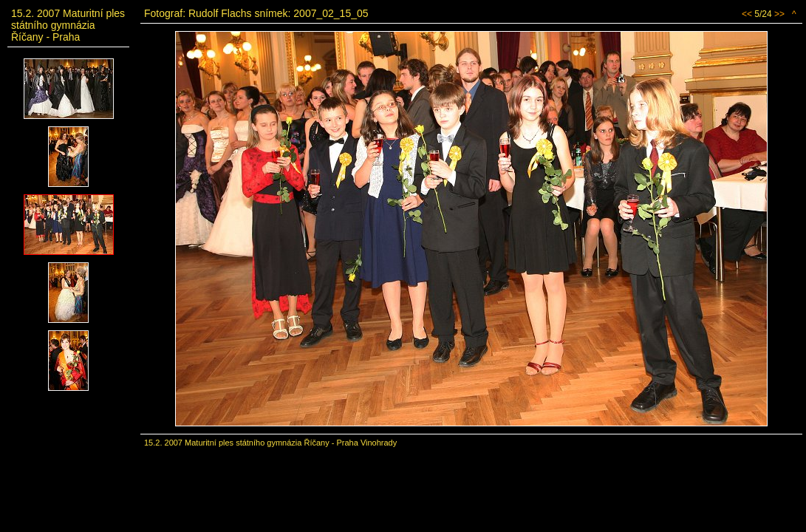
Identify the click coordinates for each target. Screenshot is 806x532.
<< (747, 14)
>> (779, 14)
